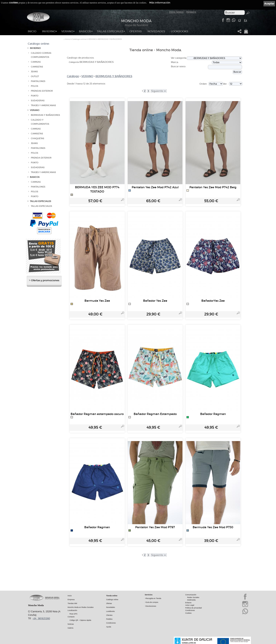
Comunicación (191, 595)
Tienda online (112, 596)
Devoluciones (151, 606)
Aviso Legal (190, 605)
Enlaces (188, 603)
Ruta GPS (74, 614)
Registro (191, 12)
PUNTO (35, 96)
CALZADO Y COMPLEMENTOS (40, 122)
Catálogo (73, 76)
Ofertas (109, 604)
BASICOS (85, 31)
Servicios (149, 595)
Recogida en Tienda (154, 599)
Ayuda (109, 627)
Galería (71, 628)
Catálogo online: (39, 44)
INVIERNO (49, 31)
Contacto (71, 617)
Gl (240, 20)
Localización (73, 611)
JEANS (34, 72)
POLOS (35, 86)
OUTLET (35, 76)
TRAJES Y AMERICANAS (43, 105)
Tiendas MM (72, 604)
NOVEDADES (156, 31)
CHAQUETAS (38, 138)
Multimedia (192, 600)
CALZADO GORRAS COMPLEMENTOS (41, 55)
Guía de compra (152, 602)
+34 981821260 (41, 619)
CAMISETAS (37, 67)
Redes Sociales (193, 598)
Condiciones (111, 623)
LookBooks (180, 31)
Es (246, 20)
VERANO (67, 31)
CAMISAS (36, 62)
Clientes (109, 615)
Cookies (189, 613)
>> (159, 91)
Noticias (71, 624)
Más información (160, 3)
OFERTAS (136, 31)
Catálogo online (79, 39)
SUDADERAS (38, 101)
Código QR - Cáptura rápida (80, 620)
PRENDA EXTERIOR (41, 158)
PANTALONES (38, 81)
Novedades (111, 607)
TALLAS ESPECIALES (110, 31)
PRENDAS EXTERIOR (42, 91)
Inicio (32, 31)
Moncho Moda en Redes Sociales (81, 607)
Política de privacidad (194, 608)
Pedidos (109, 619)
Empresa (71, 600)
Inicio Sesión (176, 12)
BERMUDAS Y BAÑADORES (45, 115)
